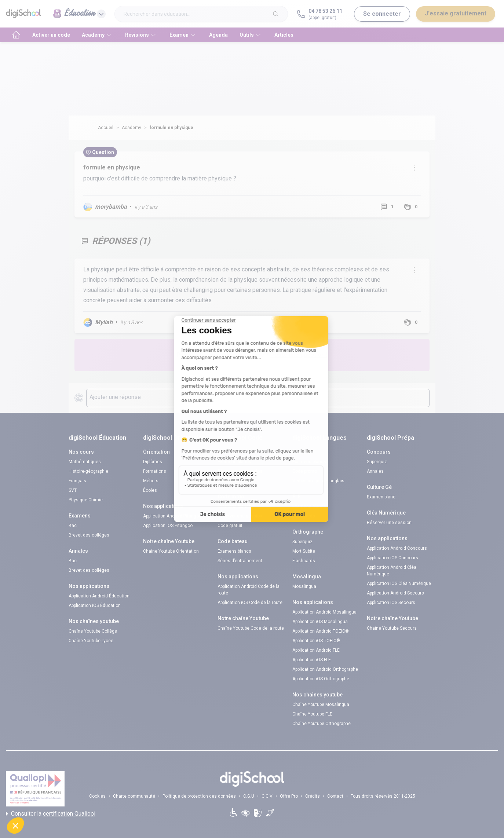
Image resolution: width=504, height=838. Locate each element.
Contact (335, 796)
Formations (155, 471)
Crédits (313, 796)
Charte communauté (134, 796)
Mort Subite (304, 551)
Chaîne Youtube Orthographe (322, 724)
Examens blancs (234, 462)
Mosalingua (304, 586)
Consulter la (51, 814)
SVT (73, 490)
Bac (73, 526)
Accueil (106, 128)
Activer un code (51, 35)
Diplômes (153, 462)
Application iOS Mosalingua (320, 622)
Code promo (305, 471)
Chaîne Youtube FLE (312, 714)
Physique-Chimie (86, 500)
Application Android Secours (395, 593)
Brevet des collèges (89, 535)
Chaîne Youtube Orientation (171, 551)
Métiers (151, 481)
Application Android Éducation (99, 596)
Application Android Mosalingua (324, 612)
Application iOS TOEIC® (316, 641)
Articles (284, 35)
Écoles (150, 490)
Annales (375, 471)
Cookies (97, 796)
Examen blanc (381, 497)
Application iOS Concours (392, 558)
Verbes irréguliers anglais (318, 481)
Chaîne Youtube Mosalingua (321, 705)
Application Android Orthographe (325, 669)
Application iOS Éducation (95, 605)
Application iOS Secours (391, 603)
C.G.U (249, 796)
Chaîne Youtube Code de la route (251, 628)
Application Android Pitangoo (172, 516)
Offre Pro (289, 796)
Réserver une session (240, 471)
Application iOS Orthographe (321, 679)
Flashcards (304, 516)
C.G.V (267, 796)
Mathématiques (85, 462)
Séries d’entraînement (240, 561)
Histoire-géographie (88, 471)
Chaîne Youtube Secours (392, 628)
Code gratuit (230, 481)
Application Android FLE (316, 650)
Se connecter (382, 14)
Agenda (218, 35)
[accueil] (16, 35)
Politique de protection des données (199, 796)
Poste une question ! (299, 355)
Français (77, 481)
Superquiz (302, 542)
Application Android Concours (397, 548)
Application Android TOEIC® (321, 631)
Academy (132, 128)
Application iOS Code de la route (250, 603)
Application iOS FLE (312, 660)
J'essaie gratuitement (456, 13)
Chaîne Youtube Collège (93, 631)
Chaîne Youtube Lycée (91, 641)
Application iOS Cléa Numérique (399, 583)
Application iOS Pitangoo (168, 526)
